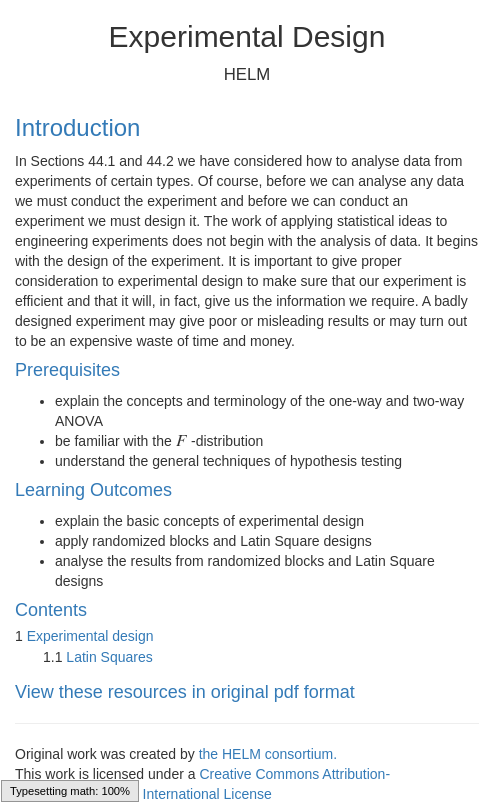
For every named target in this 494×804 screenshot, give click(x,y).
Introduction (77, 127)
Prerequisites (67, 370)
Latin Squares (109, 657)
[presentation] (182, 441)
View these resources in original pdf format (185, 692)
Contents (51, 610)
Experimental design (90, 636)
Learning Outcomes (93, 490)
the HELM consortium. (268, 754)
